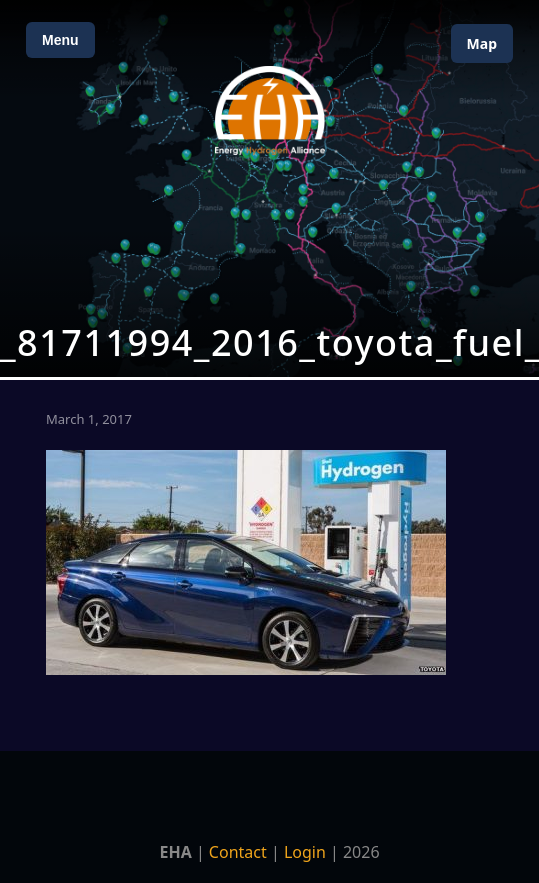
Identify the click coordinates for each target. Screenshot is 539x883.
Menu (60, 40)
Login (305, 852)
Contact (238, 852)
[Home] (270, 110)
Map (482, 43)
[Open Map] (269, 188)
